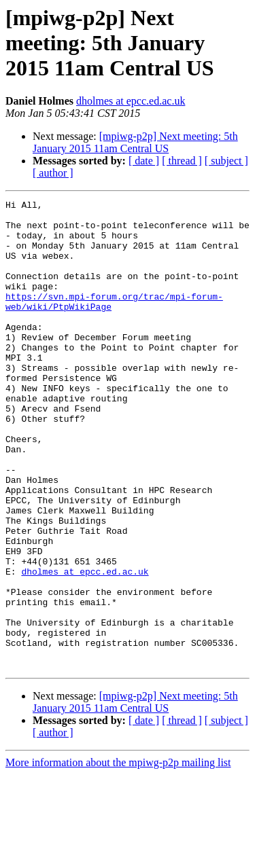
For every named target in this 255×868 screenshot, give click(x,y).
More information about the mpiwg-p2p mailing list (118, 856)
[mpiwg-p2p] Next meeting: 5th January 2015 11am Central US (135, 142)
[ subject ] (226, 161)
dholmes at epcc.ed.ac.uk (131, 101)
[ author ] (53, 173)
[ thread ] (182, 161)
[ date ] (144, 161)
